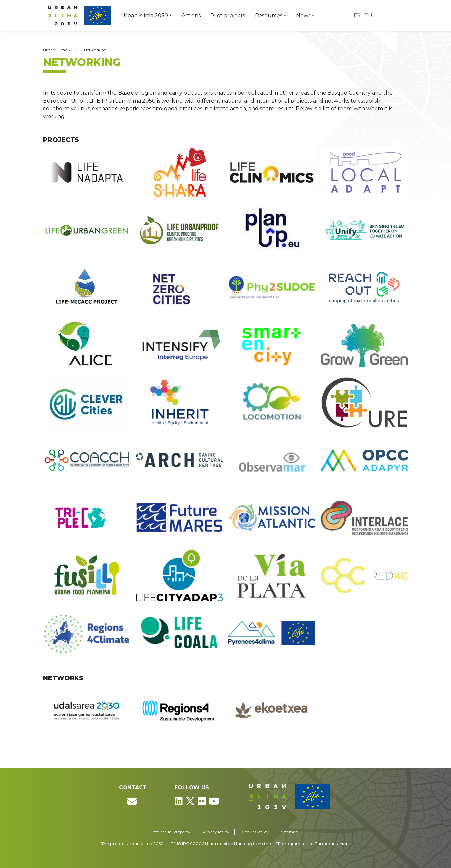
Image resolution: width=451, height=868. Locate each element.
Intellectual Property (171, 832)
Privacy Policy (216, 832)
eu (368, 16)
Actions (191, 16)
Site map (290, 832)
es (357, 16)
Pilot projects (228, 16)
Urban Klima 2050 (144, 16)
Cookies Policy (255, 832)
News (303, 16)
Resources (269, 16)
